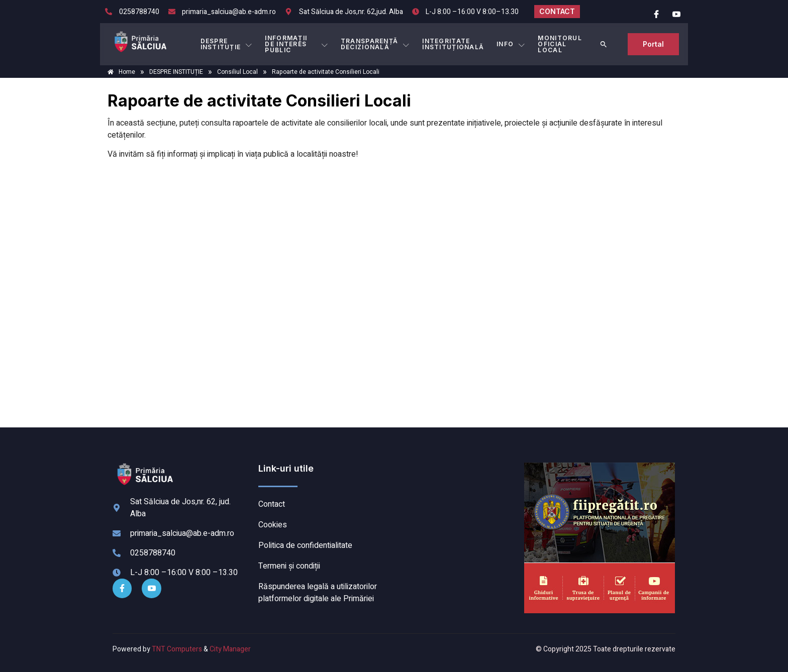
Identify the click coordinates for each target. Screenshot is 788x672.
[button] (604, 44)
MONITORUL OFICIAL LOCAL (560, 44)
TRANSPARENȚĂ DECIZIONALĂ (376, 44)
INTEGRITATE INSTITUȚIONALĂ (454, 44)
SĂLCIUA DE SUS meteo (457, 500)
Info (511, 44)
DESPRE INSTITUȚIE (226, 44)
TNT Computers (177, 649)
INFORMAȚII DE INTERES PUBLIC (297, 44)
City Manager (230, 649)
